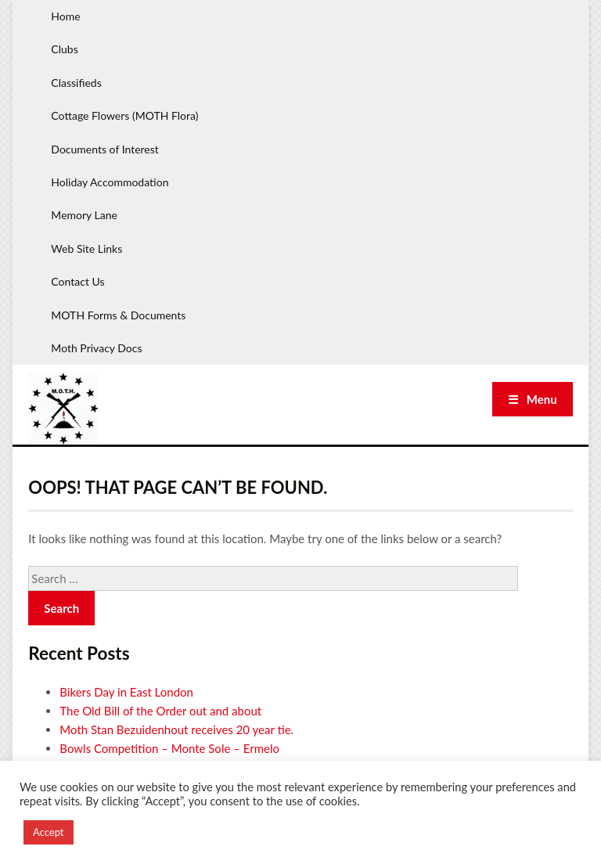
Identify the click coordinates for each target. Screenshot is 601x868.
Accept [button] (49, 832)
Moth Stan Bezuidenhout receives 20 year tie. (176, 729)
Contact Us (77, 281)
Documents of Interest (104, 149)
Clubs (64, 49)
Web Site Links (86, 249)
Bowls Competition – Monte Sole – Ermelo (169, 748)
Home (65, 16)
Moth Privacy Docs (96, 348)
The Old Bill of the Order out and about (160, 711)
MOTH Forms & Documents (118, 315)
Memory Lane (84, 215)
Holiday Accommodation (110, 182)
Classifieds (76, 83)
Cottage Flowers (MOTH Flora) (124, 115)
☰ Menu (533, 399)
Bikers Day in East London (126, 692)
